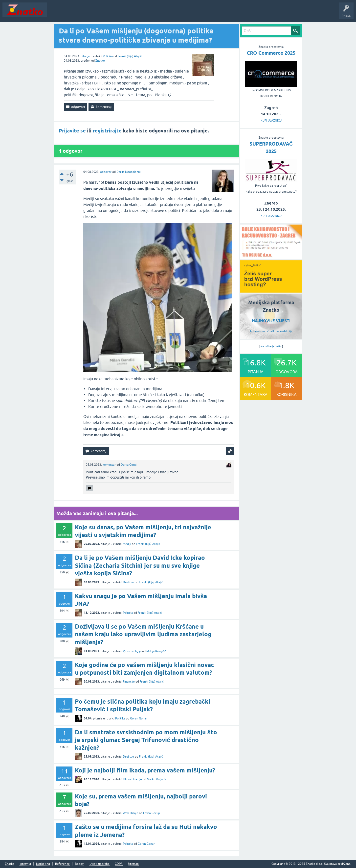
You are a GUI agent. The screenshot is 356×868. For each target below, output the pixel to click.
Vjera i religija (132, 651)
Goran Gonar (139, 718)
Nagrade (174, 13)
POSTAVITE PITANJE (122, 13)
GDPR (119, 864)
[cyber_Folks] (271, 291)
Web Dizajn (131, 813)
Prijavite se (72, 131)
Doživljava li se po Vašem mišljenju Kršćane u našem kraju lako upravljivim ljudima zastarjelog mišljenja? (143, 634)
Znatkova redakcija (280, 331)
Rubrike (97, 13)
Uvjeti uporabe (100, 864)
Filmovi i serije (132, 779)
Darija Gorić (129, 465)
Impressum (257, 331)
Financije (129, 682)
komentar (109, 465)
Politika (108, 56)
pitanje (85, 56)
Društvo (128, 582)
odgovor (106, 172)
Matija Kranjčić (156, 651)
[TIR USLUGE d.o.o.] (271, 257)
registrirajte (107, 131)
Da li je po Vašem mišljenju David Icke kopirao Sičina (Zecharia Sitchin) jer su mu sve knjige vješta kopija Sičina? (140, 565)
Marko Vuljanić (157, 779)
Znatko (100, 61)
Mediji (127, 544)
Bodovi (80, 864)
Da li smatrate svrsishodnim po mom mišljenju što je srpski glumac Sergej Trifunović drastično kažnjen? (146, 740)
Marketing (43, 864)
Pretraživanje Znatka (271, 346)
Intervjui (25, 864)
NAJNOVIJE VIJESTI (271, 321)
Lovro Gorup (152, 813)
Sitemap (133, 864)
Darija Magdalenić (128, 172)
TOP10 (159, 13)
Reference (62, 864)
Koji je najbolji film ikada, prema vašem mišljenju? (145, 770)
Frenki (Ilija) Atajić (130, 56)
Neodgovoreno (76, 13)
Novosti (55, 13)
